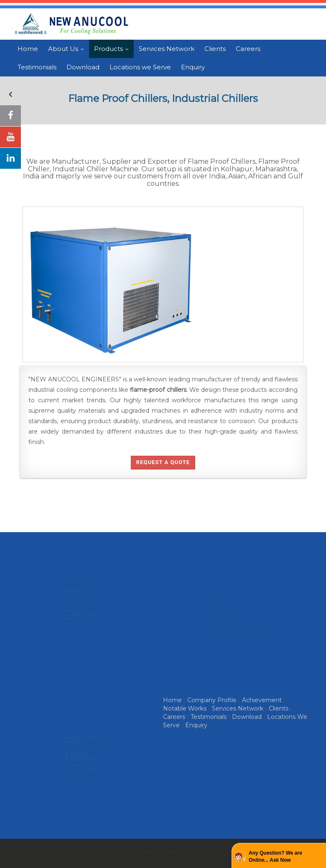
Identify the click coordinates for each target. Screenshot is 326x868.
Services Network (167, 49)
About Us (68, 49)
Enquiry (193, 67)
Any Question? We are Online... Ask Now (275, 857)
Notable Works (185, 708)
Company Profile (212, 700)
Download (83, 67)
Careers (248, 49)
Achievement (262, 700)
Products (113, 49)
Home (28, 49)
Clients (215, 49)
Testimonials (37, 67)
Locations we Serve (140, 67)
